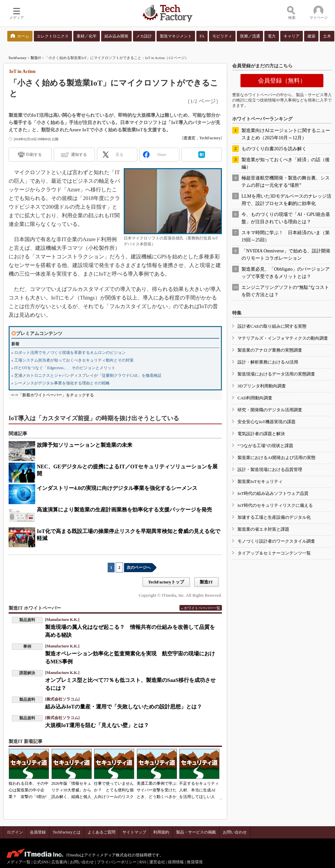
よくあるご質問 (101, 832)
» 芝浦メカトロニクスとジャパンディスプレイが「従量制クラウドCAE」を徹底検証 (86, 375)
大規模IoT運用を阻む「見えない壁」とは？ (97, 725)
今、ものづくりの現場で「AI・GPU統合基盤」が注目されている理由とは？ (286, 218)
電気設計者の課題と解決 (261, 434)
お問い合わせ (235, 832)
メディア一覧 (19, 862)
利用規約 (161, 832)
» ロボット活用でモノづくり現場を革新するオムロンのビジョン (68, 353)
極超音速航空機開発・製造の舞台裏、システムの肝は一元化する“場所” (286, 182)
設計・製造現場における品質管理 (270, 469)
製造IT (36, 58)
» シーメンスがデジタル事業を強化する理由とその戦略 (61, 383)
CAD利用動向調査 (255, 398)
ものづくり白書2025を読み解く (274, 149)
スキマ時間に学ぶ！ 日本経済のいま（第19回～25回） (286, 236)
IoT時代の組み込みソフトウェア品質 (273, 493)
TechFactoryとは (67, 832)
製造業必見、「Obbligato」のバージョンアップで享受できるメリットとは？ (286, 273)
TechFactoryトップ (166, 582)
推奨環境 (195, 862)
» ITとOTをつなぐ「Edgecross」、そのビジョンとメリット (63, 368)
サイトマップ (134, 832)
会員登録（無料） (282, 81)
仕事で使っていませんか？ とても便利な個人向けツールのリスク (114, 790)
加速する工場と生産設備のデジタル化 (274, 517)
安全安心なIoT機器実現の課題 (267, 422)
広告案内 (59, 862)
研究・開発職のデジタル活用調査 (270, 410)
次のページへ (139, 568)
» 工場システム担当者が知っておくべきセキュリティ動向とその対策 (72, 360)
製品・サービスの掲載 (196, 832)
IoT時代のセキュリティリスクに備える (275, 505)
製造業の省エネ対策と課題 (263, 529)
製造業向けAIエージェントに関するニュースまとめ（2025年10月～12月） (286, 134)
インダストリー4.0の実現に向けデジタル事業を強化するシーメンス (117, 488)
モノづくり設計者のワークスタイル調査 (276, 541)
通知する (79, 155)
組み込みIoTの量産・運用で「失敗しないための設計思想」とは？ (124, 707)
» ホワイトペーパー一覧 (201, 608)
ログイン (15, 832)
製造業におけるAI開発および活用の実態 (276, 458)
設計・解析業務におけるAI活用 (268, 362)
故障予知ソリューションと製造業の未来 (85, 445)
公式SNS (41, 862)
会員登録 (38, 832)
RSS (143, 862)
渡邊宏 (189, 138)
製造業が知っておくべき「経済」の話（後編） (286, 163)
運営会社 (157, 862)
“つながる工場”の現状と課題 (265, 446)
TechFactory (17, 58)
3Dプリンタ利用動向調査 (262, 386)
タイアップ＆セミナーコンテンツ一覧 (274, 553)
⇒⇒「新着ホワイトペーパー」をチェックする (52, 395)
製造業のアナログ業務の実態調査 (270, 350)
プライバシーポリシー (117, 862)
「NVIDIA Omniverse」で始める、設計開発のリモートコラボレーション (286, 255)
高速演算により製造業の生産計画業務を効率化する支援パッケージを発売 (124, 510)
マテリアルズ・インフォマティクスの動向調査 (283, 338)
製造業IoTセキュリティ (260, 481)
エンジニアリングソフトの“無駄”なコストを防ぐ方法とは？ (285, 291)
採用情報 (176, 862)
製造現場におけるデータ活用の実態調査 (276, 374)
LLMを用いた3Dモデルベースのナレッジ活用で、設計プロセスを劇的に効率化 (286, 200)
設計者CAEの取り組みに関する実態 (272, 326)
